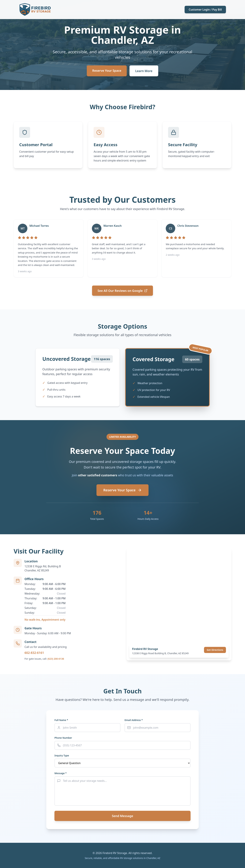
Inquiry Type (62, 755)
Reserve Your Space (107, 71)
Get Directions (215, 650)
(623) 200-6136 (56, 659)
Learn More (144, 71)
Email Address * (134, 720)
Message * (60, 773)
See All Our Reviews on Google (122, 291)
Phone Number (63, 738)
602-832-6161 (34, 653)
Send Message (122, 816)
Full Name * (61, 720)
